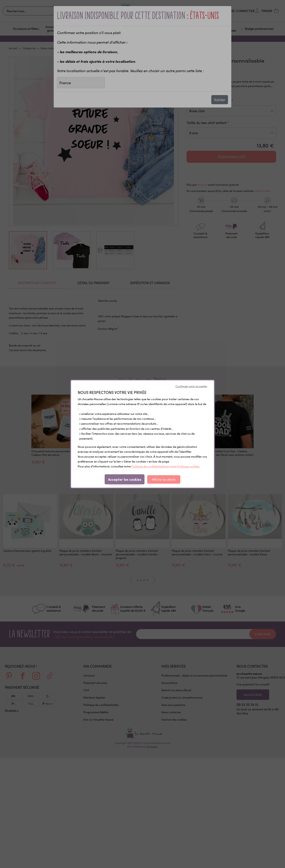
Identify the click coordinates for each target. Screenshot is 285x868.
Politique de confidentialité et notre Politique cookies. (166, 466)
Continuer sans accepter (191, 386)
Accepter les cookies (125, 479)
